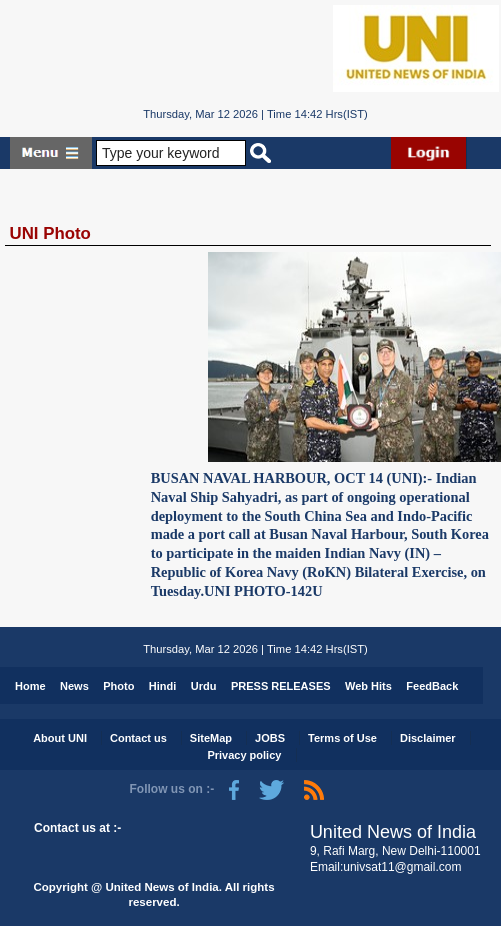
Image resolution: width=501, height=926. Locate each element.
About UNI (60, 738)
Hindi (163, 686)
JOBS (270, 738)
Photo (118, 686)
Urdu (204, 686)
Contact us (138, 738)
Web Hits (368, 686)
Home (30, 686)
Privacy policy (244, 755)
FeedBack (432, 686)
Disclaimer (428, 738)
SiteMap (211, 738)
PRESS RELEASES (281, 686)
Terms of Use (342, 738)
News (74, 686)
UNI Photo (50, 233)
